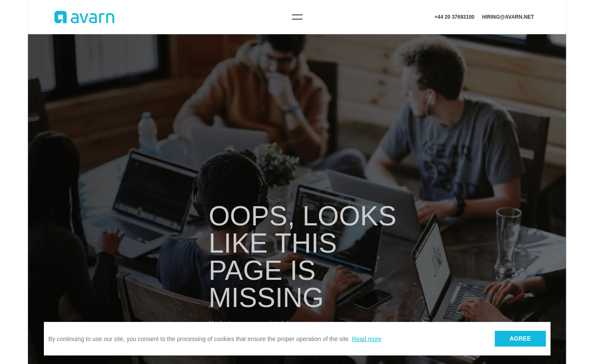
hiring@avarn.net (508, 17)
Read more (366, 339)
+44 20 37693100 (455, 17)
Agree (520, 338)
